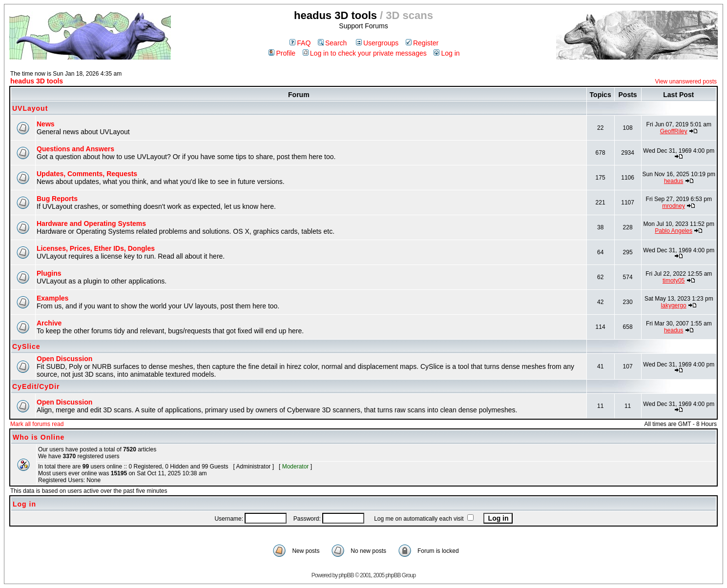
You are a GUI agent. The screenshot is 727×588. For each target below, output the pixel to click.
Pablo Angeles (674, 231)
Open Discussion (64, 359)
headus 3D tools (37, 81)
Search (332, 43)
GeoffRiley (674, 131)
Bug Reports (57, 199)
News (46, 124)
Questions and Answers (75, 149)
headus (674, 181)
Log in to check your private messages (365, 53)
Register (422, 43)
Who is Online (39, 437)
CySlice (26, 346)
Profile (282, 53)
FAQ (300, 43)
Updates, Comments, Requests (87, 174)
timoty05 (674, 281)
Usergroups (377, 43)
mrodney (674, 206)
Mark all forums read (37, 424)
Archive (49, 323)
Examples (52, 298)
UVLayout (30, 108)
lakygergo (674, 305)
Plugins (49, 273)
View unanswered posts (686, 81)
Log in (447, 53)
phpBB (346, 575)
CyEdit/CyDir (36, 386)
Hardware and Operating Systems (91, 223)
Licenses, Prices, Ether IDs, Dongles (96, 248)
